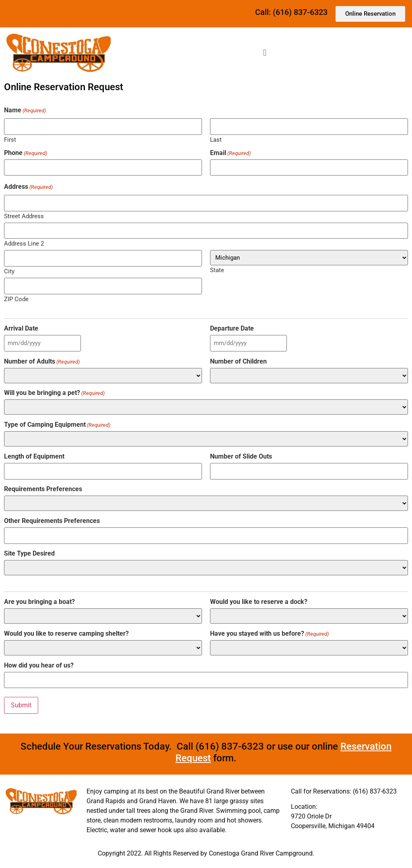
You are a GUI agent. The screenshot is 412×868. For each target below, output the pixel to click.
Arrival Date (21, 329)
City (9, 271)
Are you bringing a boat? (39, 602)
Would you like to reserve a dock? (259, 602)
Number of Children (238, 361)
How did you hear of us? (39, 665)
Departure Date (232, 329)
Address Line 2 (24, 243)
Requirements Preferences (43, 489)
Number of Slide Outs (241, 457)
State (217, 270)
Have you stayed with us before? (269, 633)
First (10, 139)
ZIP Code (16, 299)
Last (216, 139)
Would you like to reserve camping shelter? (66, 633)
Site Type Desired (29, 554)
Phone (26, 153)
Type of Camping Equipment (57, 425)
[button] (265, 53)
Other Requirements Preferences (52, 521)
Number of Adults (42, 361)
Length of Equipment (34, 457)
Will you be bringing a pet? (54, 393)
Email (230, 153)
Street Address (24, 216)
